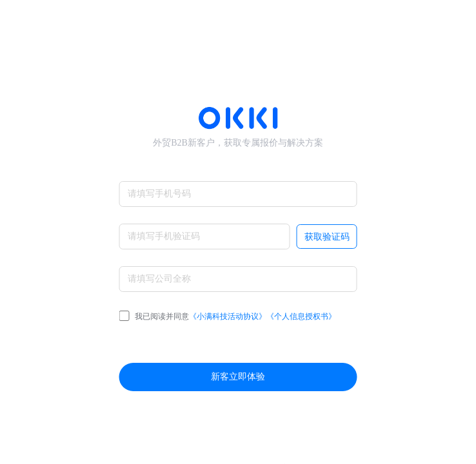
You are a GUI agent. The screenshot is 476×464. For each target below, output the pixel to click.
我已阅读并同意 (228, 316)
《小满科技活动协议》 (228, 316)
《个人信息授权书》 (301, 316)
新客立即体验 (238, 377)
